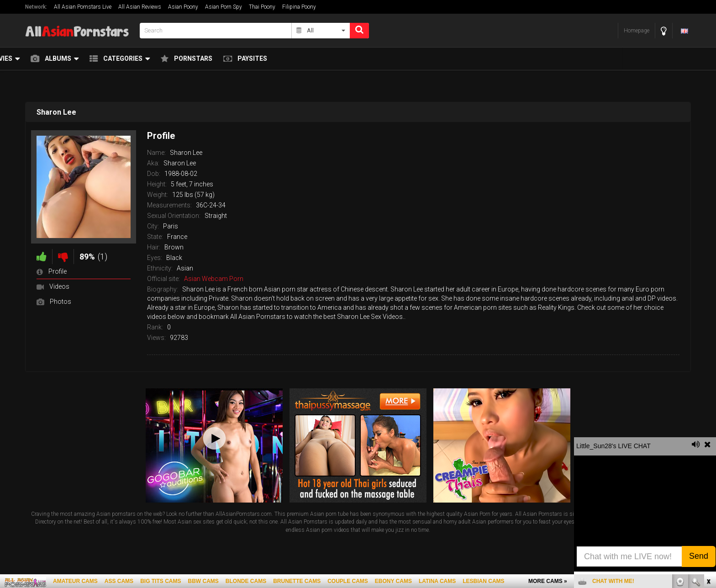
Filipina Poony (299, 7)
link (708, 445)
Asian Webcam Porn (214, 279)
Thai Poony (262, 7)
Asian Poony (183, 7)
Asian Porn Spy (224, 7)
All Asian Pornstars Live (83, 7)
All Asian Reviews (140, 7)
